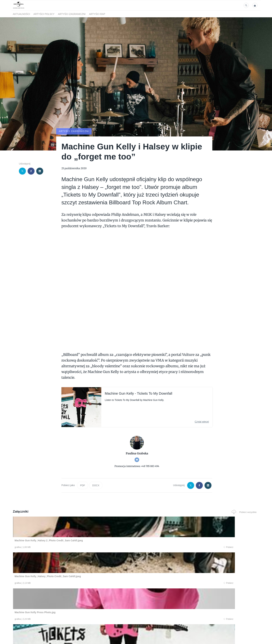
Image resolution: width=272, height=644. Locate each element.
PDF (83, 485)
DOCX (96, 485)
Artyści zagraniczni (72, 14)
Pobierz (65, 547)
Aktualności (21, 14)
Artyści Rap (97, 14)
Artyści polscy (44, 14)
